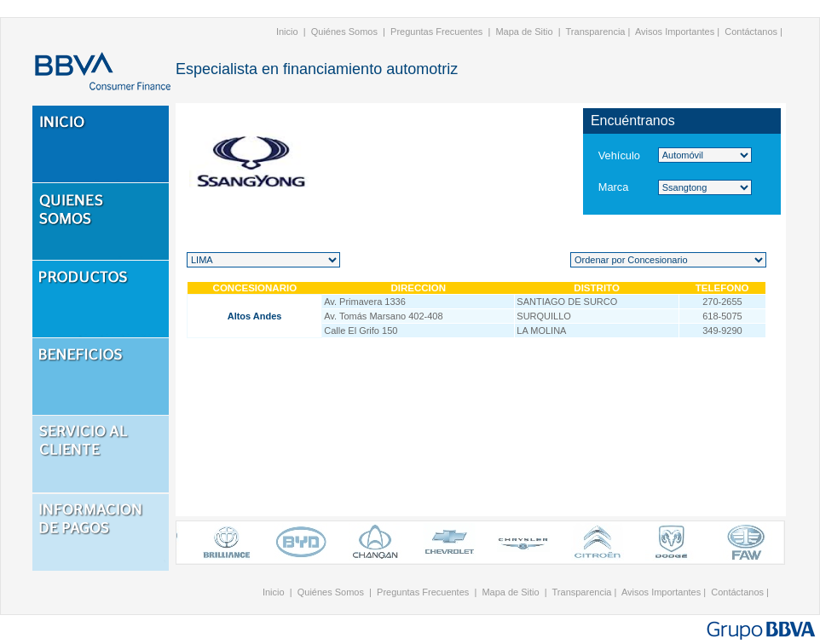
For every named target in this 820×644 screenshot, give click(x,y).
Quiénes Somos (344, 32)
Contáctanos (751, 32)
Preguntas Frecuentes (436, 32)
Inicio (287, 32)
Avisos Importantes (675, 32)
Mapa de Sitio (524, 32)
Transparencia (596, 32)
